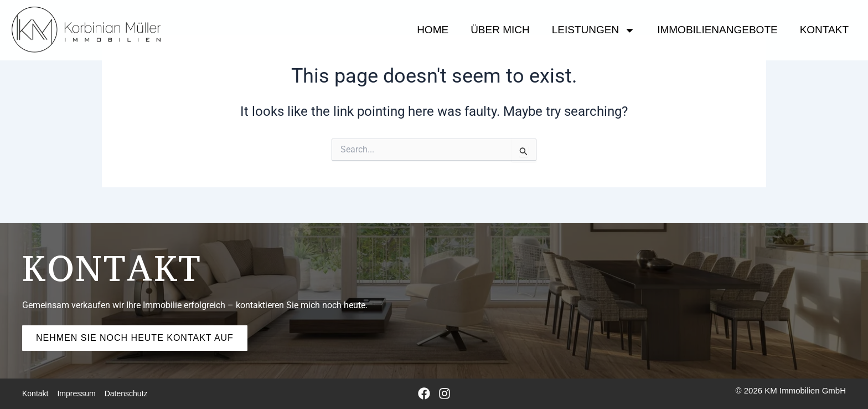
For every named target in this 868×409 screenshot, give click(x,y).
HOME (433, 30)
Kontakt (824, 30)
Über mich (500, 30)
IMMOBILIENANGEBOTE (717, 30)
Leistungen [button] (593, 30)
